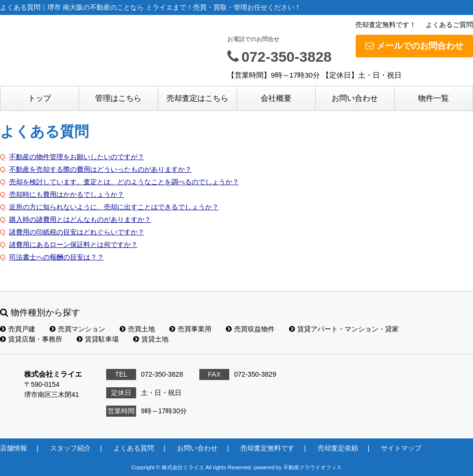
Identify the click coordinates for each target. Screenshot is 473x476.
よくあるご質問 (449, 25)
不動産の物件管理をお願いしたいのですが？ (77, 157)
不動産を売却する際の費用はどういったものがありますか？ (100, 169)
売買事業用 (190, 329)
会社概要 (276, 98)
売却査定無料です (267, 448)
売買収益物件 (250, 329)
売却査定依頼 (338, 448)
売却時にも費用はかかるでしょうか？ (67, 194)
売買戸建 (18, 329)
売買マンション (77, 329)
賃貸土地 (151, 339)
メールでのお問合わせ (414, 46)
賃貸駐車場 (98, 339)
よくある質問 (134, 448)
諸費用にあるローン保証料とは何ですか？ (73, 245)
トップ (40, 98)
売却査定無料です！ (386, 25)
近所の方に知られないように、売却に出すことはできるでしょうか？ (114, 207)
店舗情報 (14, 448)
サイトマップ (401, 448)
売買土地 (137, 329)
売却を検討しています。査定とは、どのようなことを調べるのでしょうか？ (124, 182)
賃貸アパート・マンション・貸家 (344, 329)
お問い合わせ (355, 98)
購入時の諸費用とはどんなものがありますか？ (80, 219)
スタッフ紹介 (70, 448)
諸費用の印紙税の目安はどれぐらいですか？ (77, 232)
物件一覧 (433, 98)
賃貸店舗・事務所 (31, 339)
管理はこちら (118, 98)
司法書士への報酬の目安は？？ (56, 257)
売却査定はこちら (197, 98)
